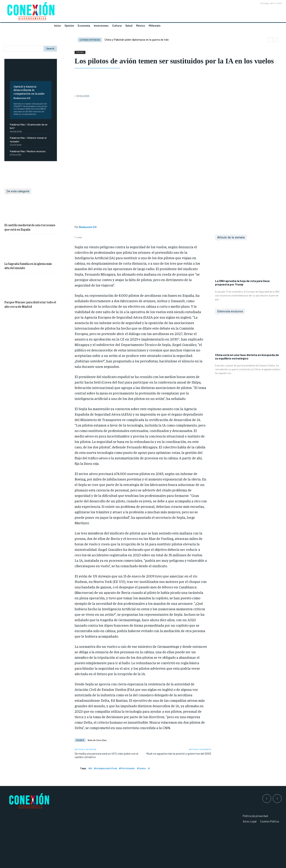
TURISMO (80, 52)
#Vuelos (141, 768)
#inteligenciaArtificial (106, 768)
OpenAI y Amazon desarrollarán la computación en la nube (29, 90)
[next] (276, 40)
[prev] (270, 40)
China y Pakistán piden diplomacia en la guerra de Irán (137, 40)
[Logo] (71, 12)
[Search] (50, 49)
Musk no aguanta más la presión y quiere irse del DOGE (179, 753)
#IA (90, 768)
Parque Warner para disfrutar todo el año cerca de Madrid (30, 304)
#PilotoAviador (127, 768)
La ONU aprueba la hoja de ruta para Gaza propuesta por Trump (242, 283)
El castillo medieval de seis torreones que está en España (30, 227)
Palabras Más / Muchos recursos (28, 151)
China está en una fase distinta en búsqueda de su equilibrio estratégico (247, 357)
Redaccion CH (22, 98)
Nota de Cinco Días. (97, 740)
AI (149, 768)
